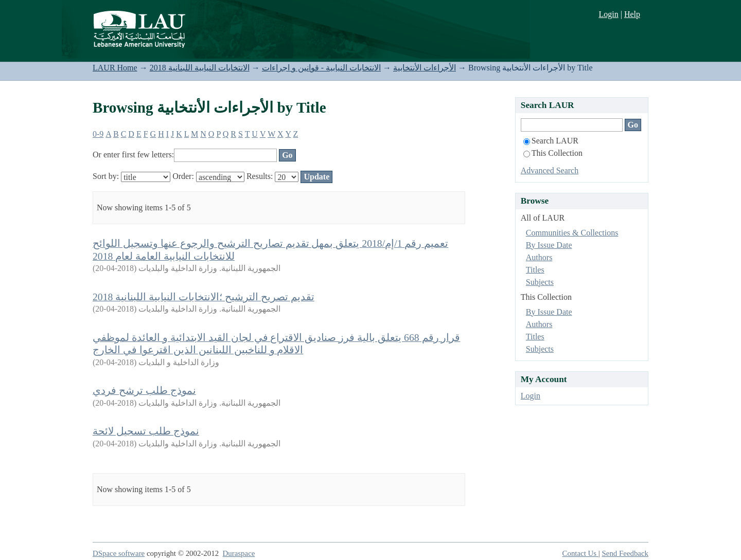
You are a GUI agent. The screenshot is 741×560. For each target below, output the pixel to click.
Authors (539, 257)
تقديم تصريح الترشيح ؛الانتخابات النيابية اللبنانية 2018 (204, 297)
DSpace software (119, 553)
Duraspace (239, 553)
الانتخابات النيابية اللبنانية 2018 (200, 68)
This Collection (553, 153)
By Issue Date (549, 245)
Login (608, 14)
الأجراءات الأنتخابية (425, 68)
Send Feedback (625, 553)
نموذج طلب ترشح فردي (144, 390)
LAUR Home (115, 68)
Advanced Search (550, 170)
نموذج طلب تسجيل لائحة (146, 431)
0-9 (98, 134)
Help (632, 14)
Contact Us (580, 553)
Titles (535, 270)
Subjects (540, 282)
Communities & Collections (572, 233)
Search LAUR (551, 141)
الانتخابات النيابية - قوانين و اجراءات (321, 68)
